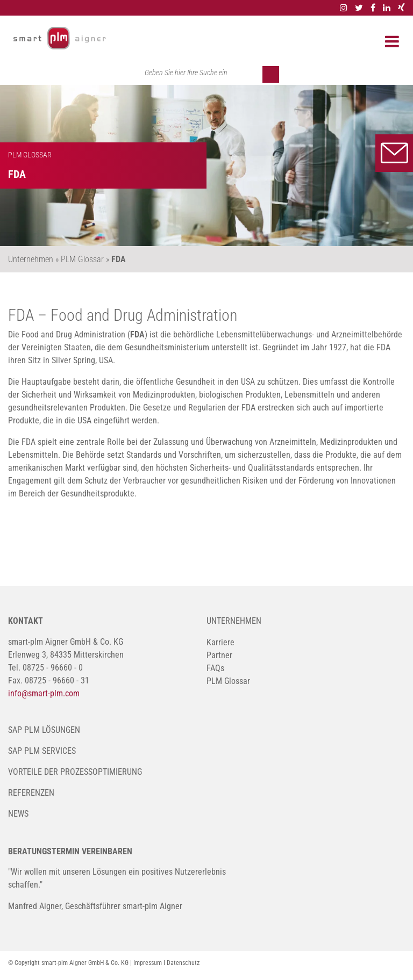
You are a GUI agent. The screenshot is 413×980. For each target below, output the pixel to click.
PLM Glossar (228, 681)
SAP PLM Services (42, 751)
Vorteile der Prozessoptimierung (75, 772)
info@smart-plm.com (44, 693)
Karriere (220, 642)
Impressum (148, 963)
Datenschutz (183, 963)
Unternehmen (234, 621)
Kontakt (394, 153)
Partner (219, 655)
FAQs (215, 668)
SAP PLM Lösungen (44, 730)
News (18, 814)
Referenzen (31, 793)
